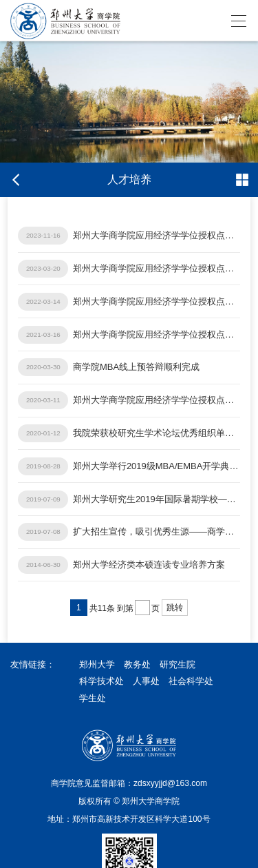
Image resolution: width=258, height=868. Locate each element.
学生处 (93, 698)
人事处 (146, 681)
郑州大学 (97, 664)
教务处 (137, 664)
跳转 (175, 608)
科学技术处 (101, 681)
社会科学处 (191, 681)
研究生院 (178, 664)
